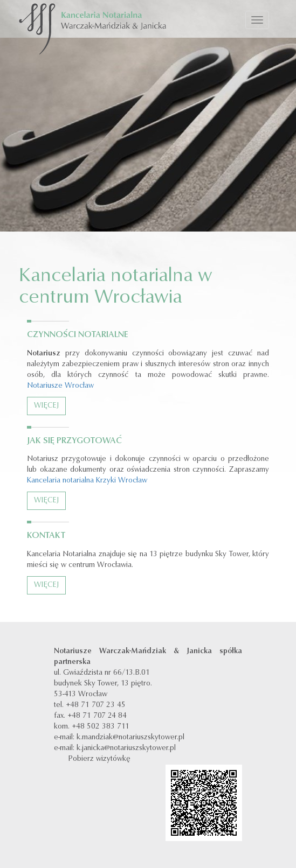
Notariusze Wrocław (60, 386)
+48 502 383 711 (101, 727)
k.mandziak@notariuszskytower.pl (130, 738)
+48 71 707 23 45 (96, 705)
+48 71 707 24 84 (97, 716)
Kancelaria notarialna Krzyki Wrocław (87, 481)
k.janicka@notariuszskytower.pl (126, 748)
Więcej (46, 406)
